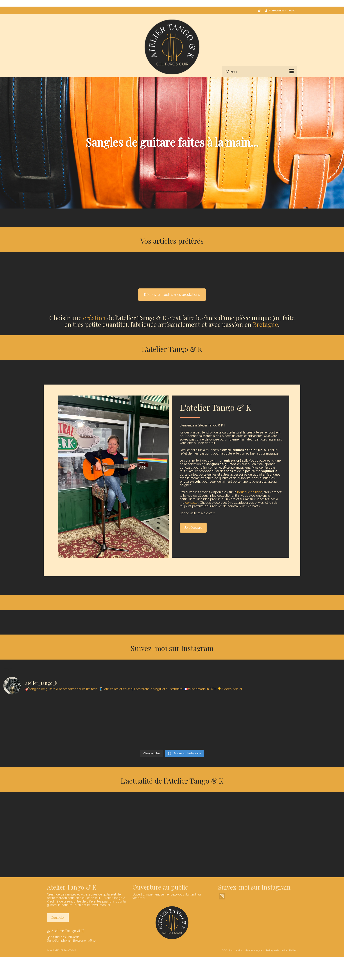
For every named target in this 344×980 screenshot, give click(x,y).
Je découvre (193, 528)
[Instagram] (222, 896)
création (94, 318)
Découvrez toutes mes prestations (172, 295)
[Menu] (260, 71)
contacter (192, 503)
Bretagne (265, 324)
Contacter (58, 918)
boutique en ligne (250, 492)
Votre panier (280, 10)
